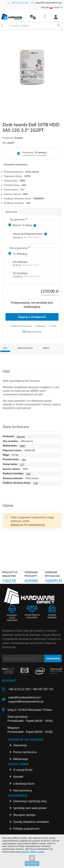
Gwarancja (11, 212)
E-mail (53, 326)
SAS (24, 460)
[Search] (59, 25)
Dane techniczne (25, 348)
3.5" (22, 464)
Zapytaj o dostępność (32, 317)
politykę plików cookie (33, 852)
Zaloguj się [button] (17, 524)
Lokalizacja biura (24, 784)
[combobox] (36, 25)
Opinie (46, 348)
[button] (33, 17)
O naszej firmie (23, 770)
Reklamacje (21, 759)
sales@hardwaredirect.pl (46, 3)
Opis (5, 348)
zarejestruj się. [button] (37, 524)
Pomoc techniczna (25, 752)
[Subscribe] (53, 659)
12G (28, 474)
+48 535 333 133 (43, 689)
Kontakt (18, 777)
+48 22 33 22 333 (18, 3)
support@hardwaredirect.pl (26, 701)
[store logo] (13, 17)
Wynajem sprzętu (24, 815)
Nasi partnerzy (23, 790)
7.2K (36, 483)
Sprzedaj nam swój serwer (30, 808)
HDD (22, 446)
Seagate (21, 436)
